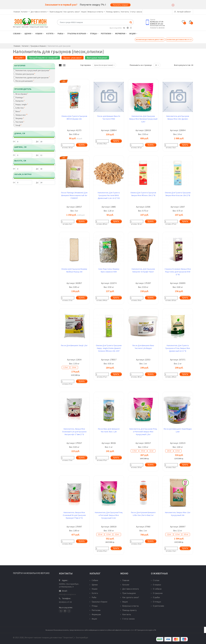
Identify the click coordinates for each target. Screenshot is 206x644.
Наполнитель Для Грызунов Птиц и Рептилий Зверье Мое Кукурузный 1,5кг (143, 432)
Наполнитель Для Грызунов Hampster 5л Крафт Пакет (143, 270)
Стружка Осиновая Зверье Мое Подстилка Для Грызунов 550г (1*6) (178, 272)
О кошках (156, 585)
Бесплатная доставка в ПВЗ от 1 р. (179, 40)
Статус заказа (136, 12)
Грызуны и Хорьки (77, 34)
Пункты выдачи (56, 12)
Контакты (125, 12)
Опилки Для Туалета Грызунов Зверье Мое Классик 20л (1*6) (178, 194)
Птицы (94, 34)
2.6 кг (74, 367)
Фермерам (121, 34)
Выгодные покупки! (97, 58)
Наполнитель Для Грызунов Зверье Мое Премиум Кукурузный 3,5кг (143, 119)
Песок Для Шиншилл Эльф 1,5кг (74, 345)
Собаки (18, 34)
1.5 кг (66, 367)
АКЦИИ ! (19, 58)
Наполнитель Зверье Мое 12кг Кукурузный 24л (178, 514)
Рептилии (107, 34)
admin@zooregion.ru (67, 594)
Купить (82, 145)
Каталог (25, 12)
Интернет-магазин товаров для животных (30, 27)
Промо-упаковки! (73, 58)
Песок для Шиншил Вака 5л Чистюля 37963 (109, 117)
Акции (84, 12)
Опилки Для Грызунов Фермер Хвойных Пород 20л (74, 270)
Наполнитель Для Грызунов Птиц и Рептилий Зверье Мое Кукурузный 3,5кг (109, 515)
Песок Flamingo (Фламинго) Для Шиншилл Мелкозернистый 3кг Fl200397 (74, 195)
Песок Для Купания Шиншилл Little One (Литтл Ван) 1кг (143, 514)
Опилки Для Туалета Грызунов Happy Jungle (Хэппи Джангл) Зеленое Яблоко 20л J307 (109, 348)
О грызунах (157, 593)
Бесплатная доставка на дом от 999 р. (150, 40)
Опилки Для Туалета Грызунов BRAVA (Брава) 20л (74, 117)
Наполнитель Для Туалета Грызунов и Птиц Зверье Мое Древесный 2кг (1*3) (178, 348)
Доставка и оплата (40, 12)
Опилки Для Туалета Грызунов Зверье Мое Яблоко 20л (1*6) (143, 194)
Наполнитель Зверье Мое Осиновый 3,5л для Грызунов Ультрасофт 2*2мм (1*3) (74, 432)
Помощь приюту (113, 12)
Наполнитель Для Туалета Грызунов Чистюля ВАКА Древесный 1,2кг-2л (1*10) (109, 195)
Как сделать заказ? (72, 12)
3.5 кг (143, 451)
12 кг (151, 451)
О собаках (156, 589)
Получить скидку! (120, 5)
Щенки (29, 34)
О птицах (156, 602)
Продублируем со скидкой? (44, 58)
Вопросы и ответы (96, 12)
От (23, 142)
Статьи (155, 580)
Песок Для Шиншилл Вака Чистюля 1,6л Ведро (143, 347)
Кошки (40, 34)
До (46, 142)
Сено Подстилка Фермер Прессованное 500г (109, 270)
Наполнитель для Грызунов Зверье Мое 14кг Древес (178, 117)
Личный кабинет (183, 12)
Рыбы (61, 34)
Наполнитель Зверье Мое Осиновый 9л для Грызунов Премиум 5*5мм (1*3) (74, 515)
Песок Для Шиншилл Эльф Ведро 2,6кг (178, 430)
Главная (17, 12)
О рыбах (155, 597)
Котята (51, 34)
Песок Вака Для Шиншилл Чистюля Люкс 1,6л (109, 430)
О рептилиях (158, 606)
